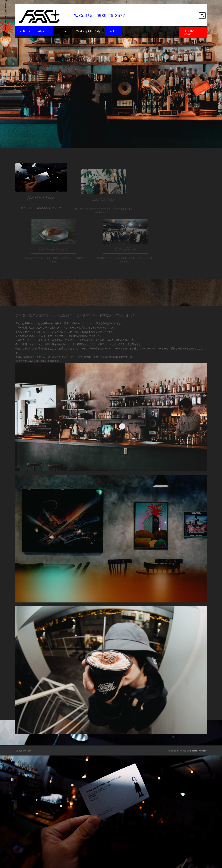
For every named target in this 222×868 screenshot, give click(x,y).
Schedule (62, 31)
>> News (25, 31)
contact (113, 31)
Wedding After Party (88, 31)
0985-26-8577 (111, 15)
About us (43, 31)
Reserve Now (189, 33)
